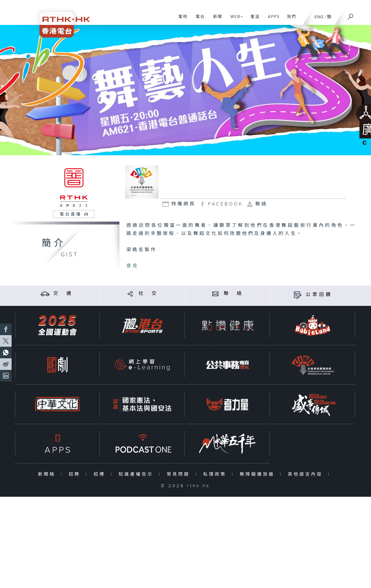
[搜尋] (351, 15)
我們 (289, 20)
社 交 (148, 294)
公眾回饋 (319, 295)
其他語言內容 (307, 474)
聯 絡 (234, 294)
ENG (319, 17)
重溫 (253, 20)
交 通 (63, 294)
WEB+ (235, 20)
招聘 (76, 474)
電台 (198, 20)
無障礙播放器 (258, 474)
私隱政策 (216, 474)
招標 (101, 474)
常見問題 (180, 474)
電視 (181, 20)
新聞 (215, 20)
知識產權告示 (137, 474)
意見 (132, 266)
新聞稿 (48, 474)
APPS (272, 20)
